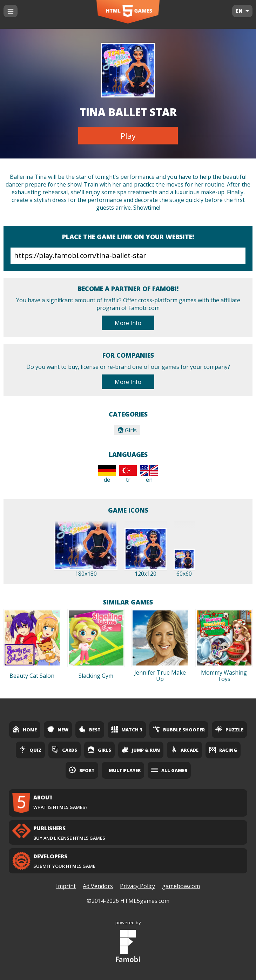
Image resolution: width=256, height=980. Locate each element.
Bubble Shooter (179, 729)
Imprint (66, 886)
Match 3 (127, 729)
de (107, 474)
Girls (127, 430)
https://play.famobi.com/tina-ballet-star (128, 256)
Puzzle (229, 729)
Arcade (184, 750)
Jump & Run (141, 750)
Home (25, 729)
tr (128, 474)
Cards (65, 750)
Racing (223, 750)
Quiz (30, 750)
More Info (128, 323)
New (58, 729)
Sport (82, 770)
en (149, 474)
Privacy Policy (137, 886)
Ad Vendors (98, 886)
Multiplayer (125, 770)
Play (128, 136)
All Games (169, 770)
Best (90, 729)
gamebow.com (181, 886)
